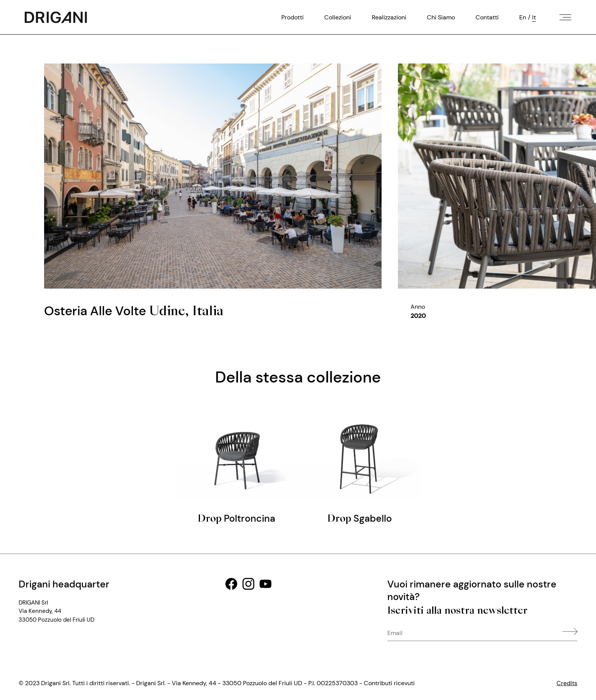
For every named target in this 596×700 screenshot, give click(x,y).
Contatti (487, 17)
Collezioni (338, 17)
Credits (567, 683)
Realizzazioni (389, 17)
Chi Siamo (441, 17)
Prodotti (292, 17)
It (534, 17)
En (523, 17)
